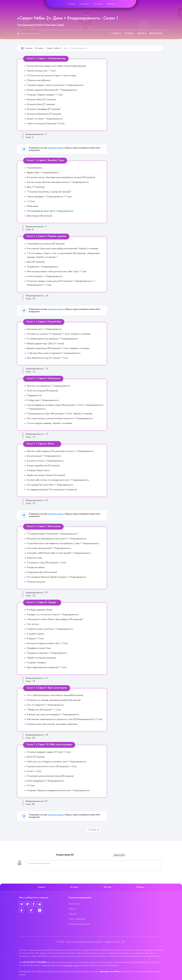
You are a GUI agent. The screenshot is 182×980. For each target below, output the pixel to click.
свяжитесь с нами (71, 965)
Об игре (98, 4)
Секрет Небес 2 (54, 48)
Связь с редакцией (77, 919)
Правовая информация (79, 924)
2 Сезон (129, 34)
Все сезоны (156, 34)
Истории (84, 4)
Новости (72, 914)
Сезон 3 (141, 34)
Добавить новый (119, 855)
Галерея (72, 909)
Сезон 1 (117, 34)
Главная (71, 4)
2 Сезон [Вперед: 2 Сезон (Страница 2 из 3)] (94, 830)
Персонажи (74, 904)
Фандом (111, 4)
